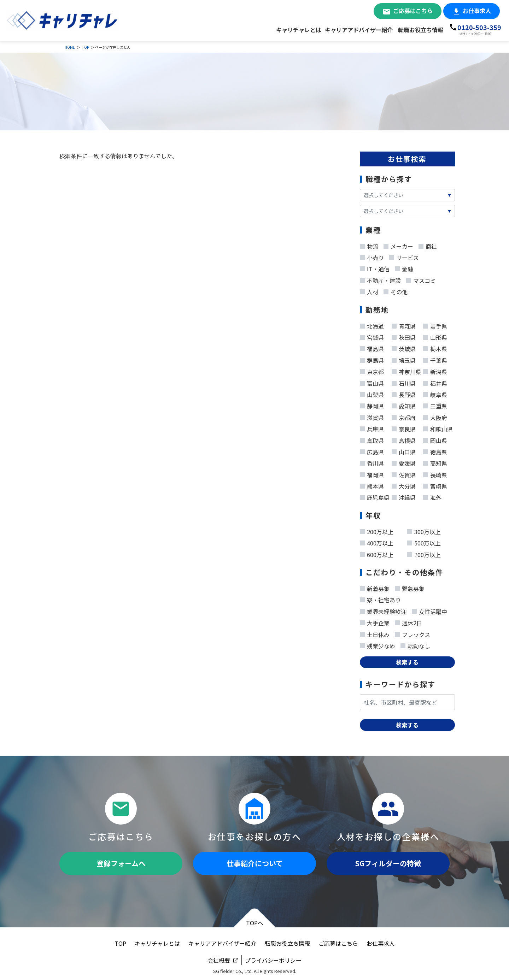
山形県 (435, 336)
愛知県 (404, 405)
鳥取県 (372, 439)
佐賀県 (404, 473)
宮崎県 (435, 485)
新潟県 (435, 370)
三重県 (435, 405)
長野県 (404, 393)
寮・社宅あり (380, 598)
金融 (404, 267)
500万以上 (424, 542)
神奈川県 (406, 370)
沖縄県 (404, 496)
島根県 (404, 439)
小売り (372, 256)
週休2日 (408, 621)
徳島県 (435, 450)
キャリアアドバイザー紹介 (359, 30)
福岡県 (372, 473)
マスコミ (421, 279)
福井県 (435, 382)
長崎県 (435, 473)
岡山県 (435, 439)
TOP (86, 47)
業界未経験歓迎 (383, 610)
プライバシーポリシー (273, 960)
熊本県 (372, 485)
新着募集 (375, 587)
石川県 (404, 382)
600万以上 (377, 553)
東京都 (372, 370)
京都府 (404, 416)
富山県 (372, 382)
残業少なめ (378, 644)
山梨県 (372, 393)
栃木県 (435, 347)
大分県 (404, 485)
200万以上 (377, 530)
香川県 (372, 462)
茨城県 (404, 347)
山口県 (404, 450)
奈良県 (404, 427)
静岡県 (372, 405)
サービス (404, 256)
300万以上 (424, 530)
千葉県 (435, 359)
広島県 (372, 450)
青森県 (404, 325)
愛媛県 (404, 462)
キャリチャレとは (299, 30)
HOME (70, 47)
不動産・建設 (380, 279)
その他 (396, 290)
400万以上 (377, 542)
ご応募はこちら (413, 11)
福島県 (372, 347)
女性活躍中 (429, 610)
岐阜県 (435, 393)
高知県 (435, 462)
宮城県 (372, 336)
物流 (369, 245)
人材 (369, 290)
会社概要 (219, 960)
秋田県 (404, 336)
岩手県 (435, 325)
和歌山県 (438, 427)
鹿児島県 (375, 496)
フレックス (413, 633)
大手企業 (375, 621)
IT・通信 (375, 267)
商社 (428, 245)
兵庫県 (372, 427)
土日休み (375, 633)
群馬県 (372, 359)
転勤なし (415, 644)
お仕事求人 (477, 11)
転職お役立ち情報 (421, 30)
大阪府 (435, 416)
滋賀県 (372, 416)
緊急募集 (410, 587)
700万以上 (424, 553)
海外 (432, 496)
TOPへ (255, 923)
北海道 (372, 325)
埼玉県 (404, 359)
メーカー (398, 245)
